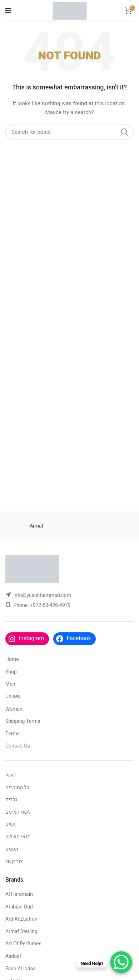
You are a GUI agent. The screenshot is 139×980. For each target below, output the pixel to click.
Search (124, 132)
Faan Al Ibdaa (21, 969)
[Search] (69, 132)
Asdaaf (13, 956)
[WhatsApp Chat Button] (121, 962)
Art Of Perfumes (23, 944)
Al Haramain (19, 894)
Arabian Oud (19, 907)
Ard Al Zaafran (21, 919)
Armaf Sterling (21, 932)
